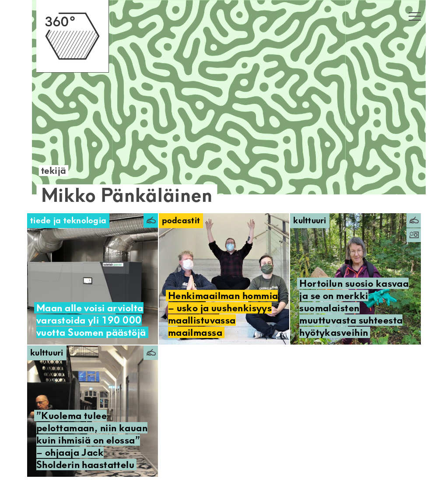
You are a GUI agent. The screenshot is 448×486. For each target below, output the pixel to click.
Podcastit (181, 220)
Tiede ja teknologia (68, 220)
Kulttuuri (310, 220)
